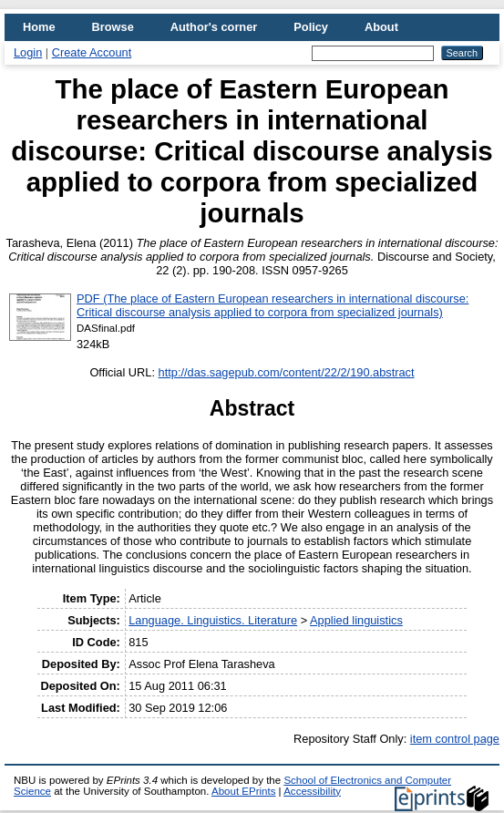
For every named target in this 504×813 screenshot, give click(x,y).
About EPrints (243, 791)
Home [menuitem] (39, 27)
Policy (311, 27)
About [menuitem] (381, 27)
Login (28, 52)
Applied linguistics (356, 620)
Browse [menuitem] (113, 27)
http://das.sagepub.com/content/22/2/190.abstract (287, 372)
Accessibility (312, 791)
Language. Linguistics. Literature (213, 620)
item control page (455, 739)
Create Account (92, 52)
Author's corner (214, 27)
